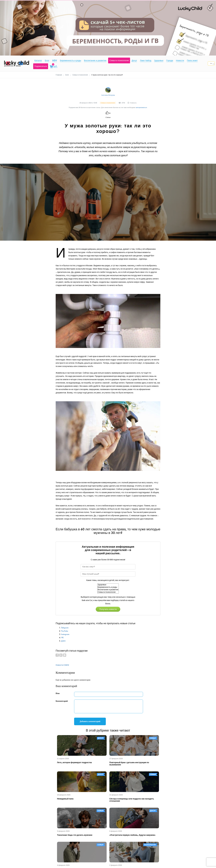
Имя (58, 693)
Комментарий (62, 701)
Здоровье (108, 585)
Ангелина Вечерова (108, 95)
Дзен (63, 641)
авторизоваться (141, 108)
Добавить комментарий (90, 721)
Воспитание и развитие (108, 590)
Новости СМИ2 (62, 665)
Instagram (65, 634)
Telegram (65, 628)
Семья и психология (108, 592)
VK (62, 638)
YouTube (65, 631)
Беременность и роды (108, 587)
